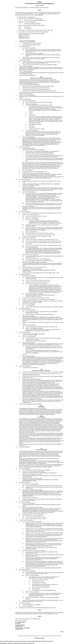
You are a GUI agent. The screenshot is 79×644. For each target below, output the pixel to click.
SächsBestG (18, 14)
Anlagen (62, 632)
